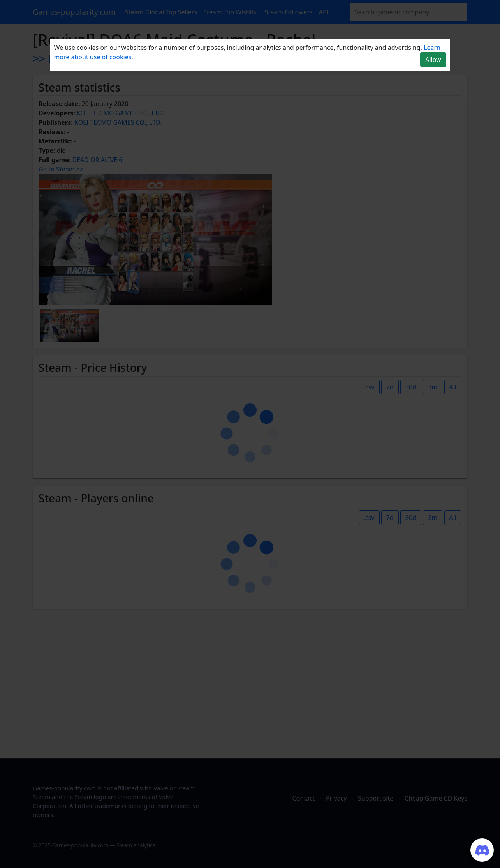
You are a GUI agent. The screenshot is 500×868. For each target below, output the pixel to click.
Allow (433, 60)
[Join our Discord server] (482, 850)
